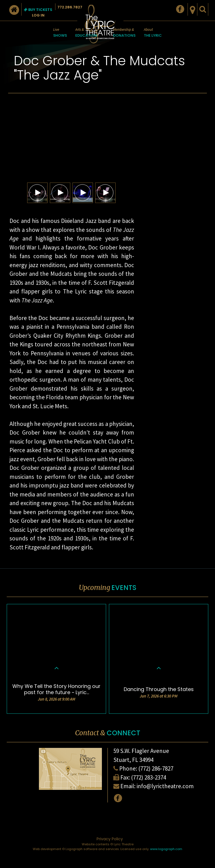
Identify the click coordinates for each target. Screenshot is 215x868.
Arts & (86, 33)
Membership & (124, 33)
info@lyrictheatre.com (165, 786)
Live (60, 33)
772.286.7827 (70, 7)
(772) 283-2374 (149, 777)
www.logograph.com (166, 849)
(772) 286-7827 (156, 768)
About (153, 33)
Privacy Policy (110, 839)
